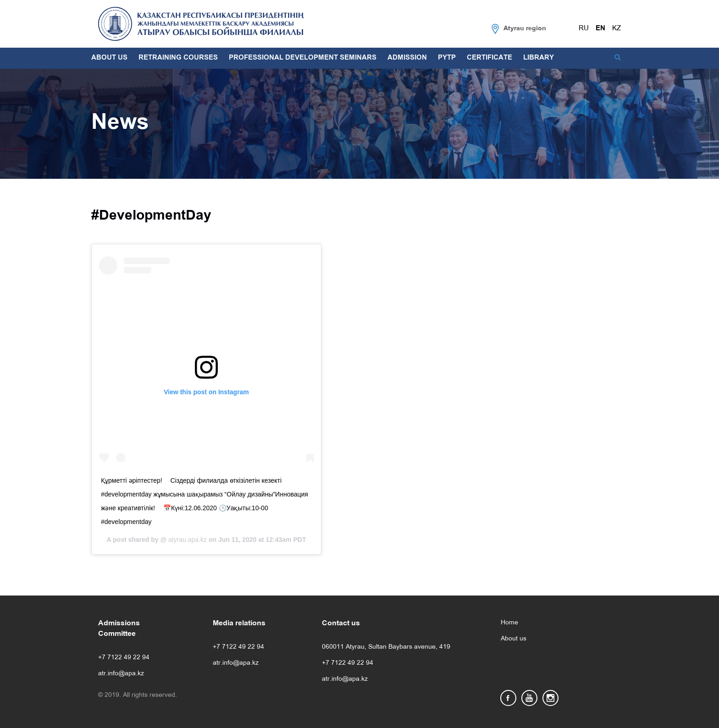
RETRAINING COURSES (178, 58)
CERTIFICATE (489, 58)
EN (600, 28)
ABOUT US (109, 58)
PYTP (447, 58)
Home (509, 623)
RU (584, 28)
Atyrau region (525, 29)
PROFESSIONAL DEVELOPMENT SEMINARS (303, 58)
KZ (617, 28)
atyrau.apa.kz (187, 540)
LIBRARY (539, 58)
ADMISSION (407, 58)
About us (514, 639)
